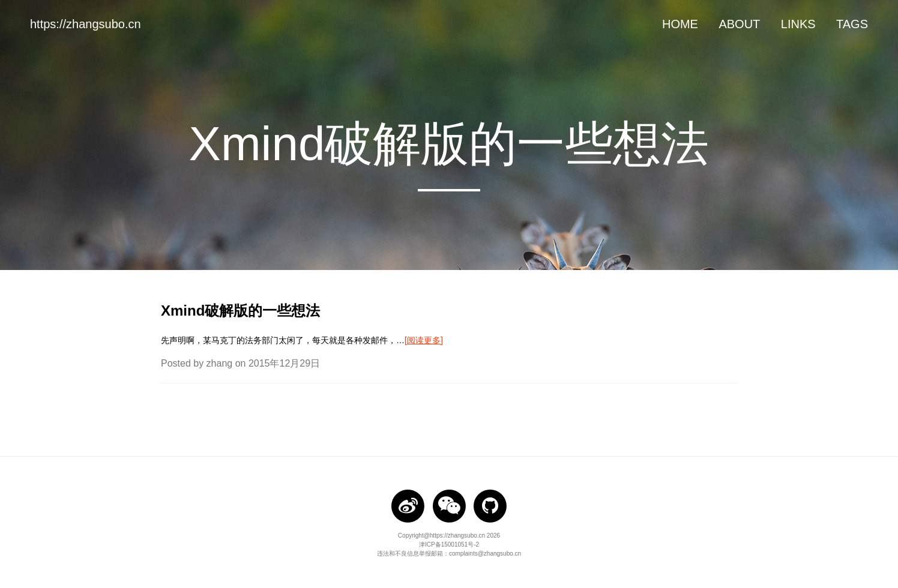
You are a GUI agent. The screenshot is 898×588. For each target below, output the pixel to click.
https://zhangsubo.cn (86, 24)
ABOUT (739, 24)
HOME (680, 24)
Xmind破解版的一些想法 (240, 310)
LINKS (798, 24)
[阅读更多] (424, 340)
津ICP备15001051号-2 (449, 544)
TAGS (852, 24)
